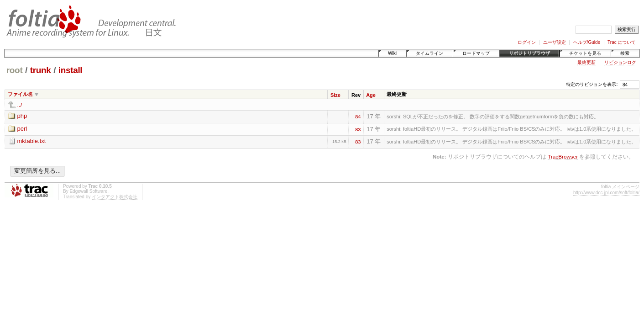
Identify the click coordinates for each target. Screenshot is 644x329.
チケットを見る (585, 53)
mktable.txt (32, 141)
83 (358, 129)
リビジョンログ (620, 62)
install (71, 70)
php (22, 116)
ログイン (527, 42)
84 (358, 116)
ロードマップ (476, 53)
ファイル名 (20, 94)
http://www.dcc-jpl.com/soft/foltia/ (606, 193)
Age (371, 95)
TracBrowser (563, 157)
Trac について (622, 42)
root (15, 70)
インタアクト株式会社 (115, 197)
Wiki (392, 53)
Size (335, 95)
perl (22, 129)
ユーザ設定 (555, 42)
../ (20, 105)
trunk (41, 70)
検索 (625, 53)
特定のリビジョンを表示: (592, 84)
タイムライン (429, 53)
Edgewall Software (88, 191)
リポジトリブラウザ (529, 53)
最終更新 (586, 62)
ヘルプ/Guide (587, 42)
